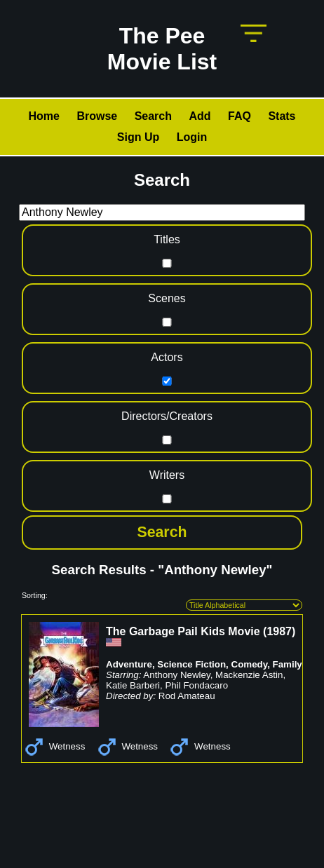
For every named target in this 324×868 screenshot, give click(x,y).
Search (153, 116)
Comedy (250, 664)
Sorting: (35, 595)
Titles (167, 239)
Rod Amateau (187, 696)
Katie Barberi (133, 685)
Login (192, 137)
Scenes (167, 298)
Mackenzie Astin (249, 675)
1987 (279, 631)
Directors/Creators (167, 416)
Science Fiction (191, 664)
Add (200, 116)
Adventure (129, 664)
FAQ (239, 116)
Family (288, 664)
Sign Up (138, 137)
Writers (167, 475)
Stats (282, 116)
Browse (97, 116)
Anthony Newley (176, 675)
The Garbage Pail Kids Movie (183, 631)
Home (43, 116)
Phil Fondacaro (196, 685)
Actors (167, 357)
